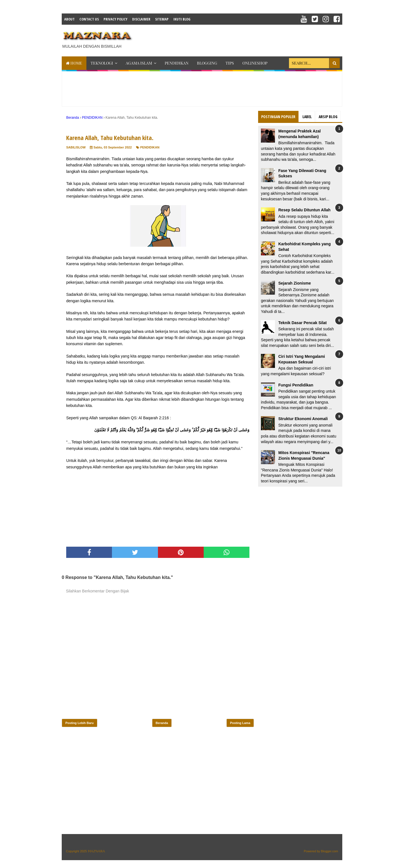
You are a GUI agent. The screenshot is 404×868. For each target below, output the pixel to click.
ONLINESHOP (255, 63)
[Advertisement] (240, 39)
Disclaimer (141, 19)
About (69, 19)
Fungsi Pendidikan (296, 385)
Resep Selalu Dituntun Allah (304, 210)
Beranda (162, 723)
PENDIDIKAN (177, 63)
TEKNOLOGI (102, 63)
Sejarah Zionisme (295, 283)
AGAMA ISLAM (139, 63)
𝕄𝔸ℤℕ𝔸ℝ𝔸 (96, 851)
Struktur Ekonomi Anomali (303, 419)
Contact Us (89, 19)
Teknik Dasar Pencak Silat (303, 323)
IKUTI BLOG (182, 19)
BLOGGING (207, 63)
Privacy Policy (115, 19)
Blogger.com (330, 851)
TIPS (230, 63)
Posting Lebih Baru (80, 723)
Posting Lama (240, 723)
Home (74, 63)
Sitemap (162, 19)
